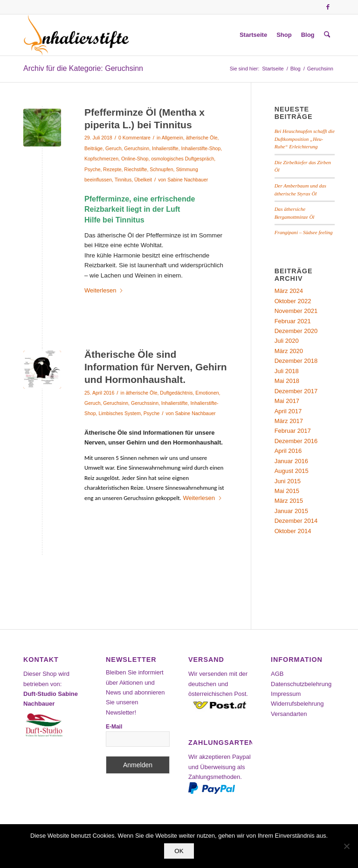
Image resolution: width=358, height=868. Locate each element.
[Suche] (327, 35)
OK (179, 851)
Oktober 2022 (293, 301)
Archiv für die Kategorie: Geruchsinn (83, 68)
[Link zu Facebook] (328, 7)
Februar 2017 (293, 431)
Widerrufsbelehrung (297, 704)
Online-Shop (135, 159)
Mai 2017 (287, 401)
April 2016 (288, 451)
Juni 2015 (288, 481)
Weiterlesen (104, 290)
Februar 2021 (293, 321)
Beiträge (93, 148)
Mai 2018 (287, 381)
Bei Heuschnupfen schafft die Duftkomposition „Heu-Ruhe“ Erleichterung (305, 139)
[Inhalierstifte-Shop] (76, 35)
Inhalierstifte (165, 148)
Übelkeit (143, 180)
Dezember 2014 (296, 521)
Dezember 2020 (296, 331)
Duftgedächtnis (176, 393)
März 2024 (289, 291)
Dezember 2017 (296, 391)
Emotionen (207, 393)
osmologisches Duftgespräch (182, 159)
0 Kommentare (134, 138)
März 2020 (289, 351)
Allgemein (172, 138)
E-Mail (114, 727)
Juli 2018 (287, 371)
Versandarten (289, 714)
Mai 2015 (287, 491)
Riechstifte (135, 169)
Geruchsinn (137, 148)
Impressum (286, 694)
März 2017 (289, 421)
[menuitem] (253, 35)
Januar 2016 (291, 461)
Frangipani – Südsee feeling (304, 232)
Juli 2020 (287, 341)
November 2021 (296, 311)
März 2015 (289, 501)
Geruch (113, 148)
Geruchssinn (145, 403)
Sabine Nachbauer (188, 180)
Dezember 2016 (296, 441)
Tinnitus (123, 180)
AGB (277, 674)
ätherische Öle (202, 138)
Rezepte (112, 169)
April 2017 (288, 411)
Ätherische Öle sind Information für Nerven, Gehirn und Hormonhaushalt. (156, 367)
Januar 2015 (291, 511)
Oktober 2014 (293, 531)
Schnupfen (161, 169)
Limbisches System (120, 413)
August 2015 (292, 471)
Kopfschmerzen (101, 159)
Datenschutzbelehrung (301, 684)
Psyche (92, 169)
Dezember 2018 (296, 361)
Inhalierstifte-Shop (201, 148)
